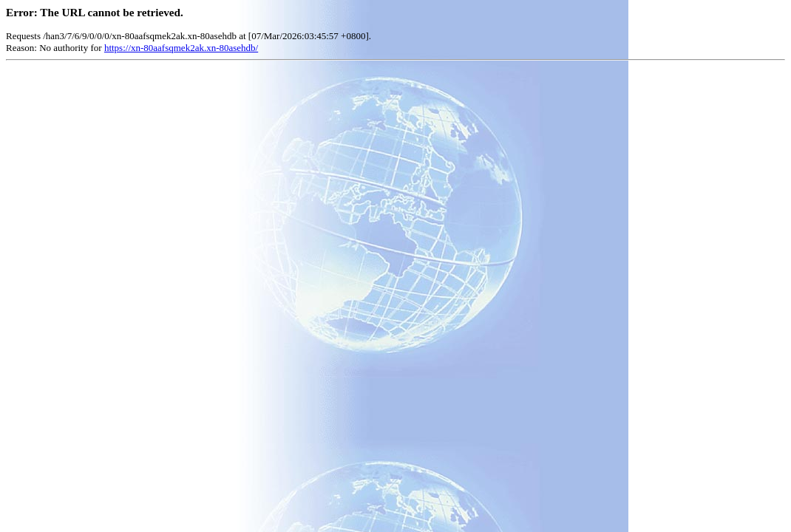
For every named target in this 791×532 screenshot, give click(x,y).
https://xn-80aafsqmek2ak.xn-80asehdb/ (181, 48)
